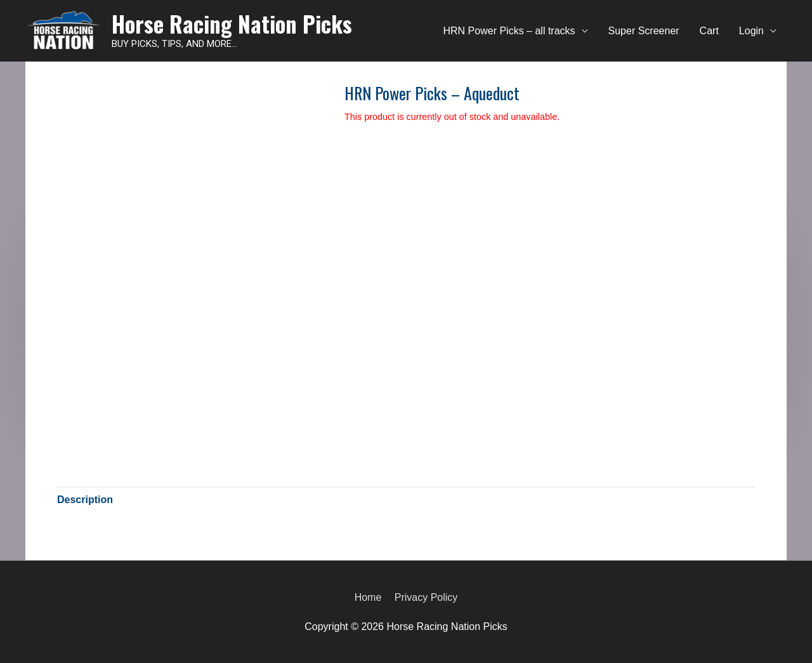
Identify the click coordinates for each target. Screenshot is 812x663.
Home (368, 597)
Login (751, 31)
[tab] (85, 500)
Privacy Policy (426, 597)
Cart (709, 31)
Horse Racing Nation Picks (232, 23)
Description (85, 500)
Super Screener (644, 31)
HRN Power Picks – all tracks (509, 31)
